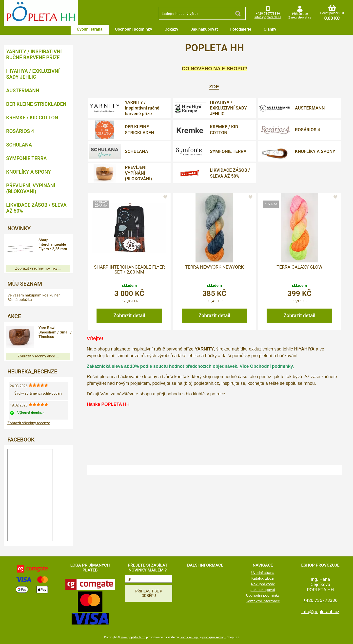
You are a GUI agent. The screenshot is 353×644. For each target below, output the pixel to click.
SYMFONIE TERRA (228, 151)
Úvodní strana (90, 29)
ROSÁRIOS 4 (308, 130)
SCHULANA (137, 151)
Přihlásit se (300, 14)
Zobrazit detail (129, 315)
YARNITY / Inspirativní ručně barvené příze (142, 108)
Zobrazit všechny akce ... (38, 356)
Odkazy (171, 29)
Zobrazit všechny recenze (29, 423)
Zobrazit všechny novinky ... (38, 268)
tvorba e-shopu (189, 637)
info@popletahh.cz (268, 17)
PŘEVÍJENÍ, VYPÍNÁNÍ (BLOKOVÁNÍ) (138, 173)
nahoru (346, 637)
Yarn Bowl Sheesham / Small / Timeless (56, 332)
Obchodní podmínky (133, 29)
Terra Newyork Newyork (214, 267)
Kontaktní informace (263, 601)
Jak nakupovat (204, 29)
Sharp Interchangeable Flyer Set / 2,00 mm (129, 270)
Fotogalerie (241, 29)
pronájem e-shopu (214, 637)
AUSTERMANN (310, 108)
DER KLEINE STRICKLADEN (139, 129)
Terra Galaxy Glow (299, 267)
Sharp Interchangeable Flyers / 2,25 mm (55, 244)
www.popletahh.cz (133, 637)
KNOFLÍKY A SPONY (315, 151)
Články (270, 29)
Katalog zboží (263, 578)
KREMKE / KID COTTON (224, 129)
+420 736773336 (268, 13)
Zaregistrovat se (300, 17)
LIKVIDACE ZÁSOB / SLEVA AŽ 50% (230, 173)
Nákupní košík (263, 584)
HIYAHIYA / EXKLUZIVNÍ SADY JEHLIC (228, 108)
